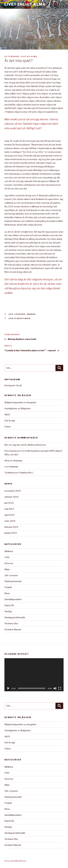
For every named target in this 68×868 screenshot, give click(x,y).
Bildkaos (9, 551)
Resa (7, 593)
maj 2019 (9, 509)
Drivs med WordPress (15, 861)
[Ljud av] (55, 688)
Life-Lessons (17, 314)
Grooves (9, 563)
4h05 (7, 415)
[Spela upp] (8, 688)
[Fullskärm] (60, 688)
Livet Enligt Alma (25, 4)
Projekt (8, 587)
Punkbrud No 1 (26, 473)
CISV (7, 557)
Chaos (8, 427)
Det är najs (10, 421)
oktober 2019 (11, 497)
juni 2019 (9, 503)
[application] (34, 675)
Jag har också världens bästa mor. (29, 445)
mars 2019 (10, 521)
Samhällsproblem (13, 599)
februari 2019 (11, 527)
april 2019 (9, 515)
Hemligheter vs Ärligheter (18, 409)
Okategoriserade (13, 581)
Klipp (7, 569)
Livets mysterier (20, 318)
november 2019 (13, 491)
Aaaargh (18, 461)
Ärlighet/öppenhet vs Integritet (20, 403)
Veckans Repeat (13, 630)
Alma (34, 56)
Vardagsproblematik (15, 617)
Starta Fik (9, 605)
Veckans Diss (11, 624)
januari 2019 (11, 533)
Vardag (31, 314)
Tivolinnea (9, 473)
